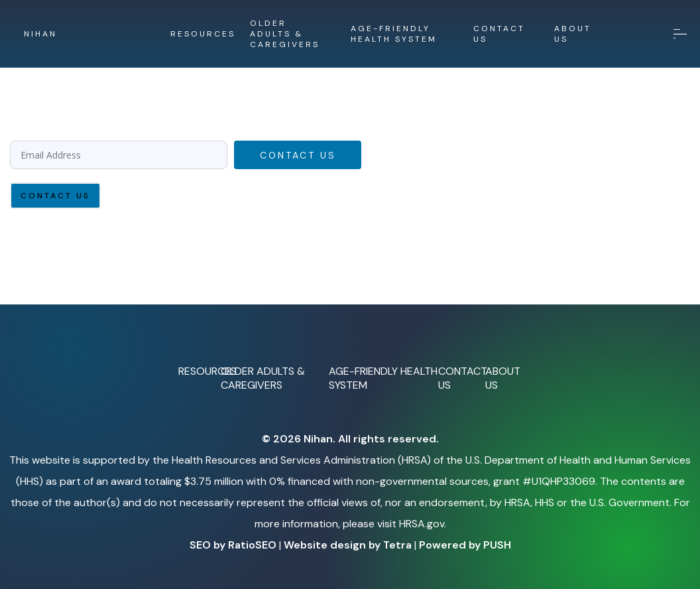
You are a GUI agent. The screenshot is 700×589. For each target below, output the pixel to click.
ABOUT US (573, 34)
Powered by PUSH (465, 545)
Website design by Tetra (348, 545)
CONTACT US (499, 34)
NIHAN (40, 34)
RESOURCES (203, 34)
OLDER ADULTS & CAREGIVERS (285, 34)
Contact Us (298, 155)
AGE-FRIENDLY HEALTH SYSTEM (394, 34)
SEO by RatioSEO (233, 545)
